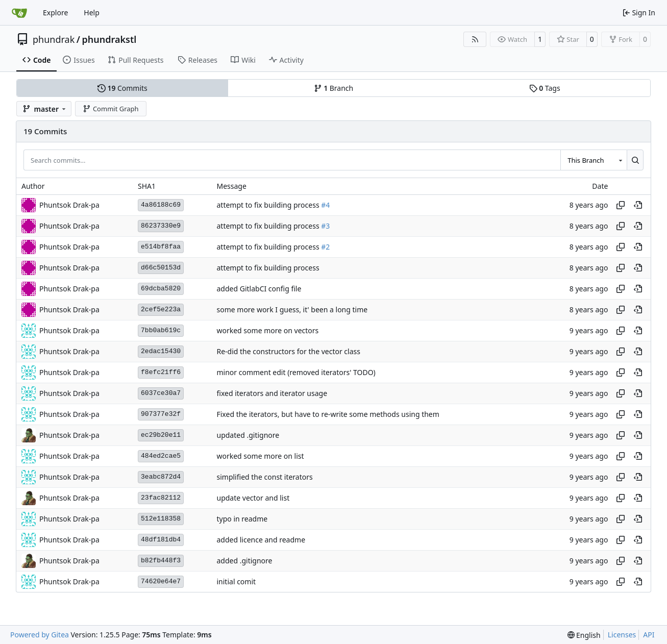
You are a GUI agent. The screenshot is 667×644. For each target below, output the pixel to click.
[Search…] (635, 160)
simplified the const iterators (264, 477)
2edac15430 (161, 351)
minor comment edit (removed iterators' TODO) (296, 372)
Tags (545, 88)
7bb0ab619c (161, 330)
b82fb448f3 (161, 561)
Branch (334, 88)
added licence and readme (261, 540)
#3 (325, 226)
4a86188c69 (161, 205)
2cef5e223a (161, 309)
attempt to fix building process (269, 205)
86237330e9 (161, 226)
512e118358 (161, 519)
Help (92, 13)
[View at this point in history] (638, 205)
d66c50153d (161, 268)
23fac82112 (161, 498)
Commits (122, 88)
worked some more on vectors (267, 330)
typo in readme (242, 519)
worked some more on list (260, 456)
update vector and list (253, 498)
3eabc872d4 (161, 477)
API (649, 635)
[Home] (19, 13)
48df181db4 (161, 540)
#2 (325, 247)
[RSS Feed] (475, 39)
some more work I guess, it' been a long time (292, 309)
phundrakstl (109, 39)
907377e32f (161, 414)
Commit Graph (110, 109)
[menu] (584, 635)
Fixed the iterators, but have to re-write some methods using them (328, 414)
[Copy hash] (621, 205)
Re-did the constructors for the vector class (288, 351)
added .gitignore (244, 561)
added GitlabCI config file (259, 289)
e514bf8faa (161, 247)
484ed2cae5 (161, 456)
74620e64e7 (161, 581)
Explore (55, 13)
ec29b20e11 (161, 435)
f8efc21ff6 (161, 372)
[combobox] (594, 160)
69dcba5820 (161, 289)
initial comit (236, 581)
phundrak (54, 39)
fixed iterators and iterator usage (272, 393)
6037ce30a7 (161, 393)
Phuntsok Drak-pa (69, 435)
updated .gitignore (248, 435)
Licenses (622, 635)
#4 (325, 205)
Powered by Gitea (40, 635)
